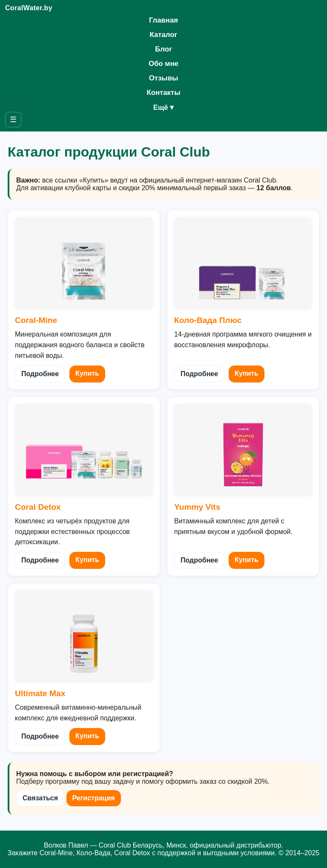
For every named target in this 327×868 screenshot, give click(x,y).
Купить (87, 373)
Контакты (163, 93)
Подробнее (40, 374)
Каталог (163, 35)
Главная (163, 20)
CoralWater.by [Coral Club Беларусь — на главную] (29, 8)
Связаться (40, 798)
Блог (163, 49)
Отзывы (164, 78)
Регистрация (94, 798)
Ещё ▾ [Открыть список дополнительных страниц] (163, 107)
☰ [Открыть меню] (13, 120)
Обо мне (163, 64)
